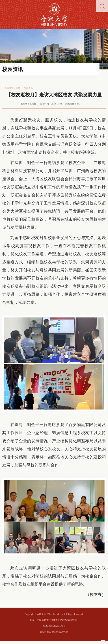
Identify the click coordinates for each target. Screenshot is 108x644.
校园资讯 (28, 88)
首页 (18, 88)
